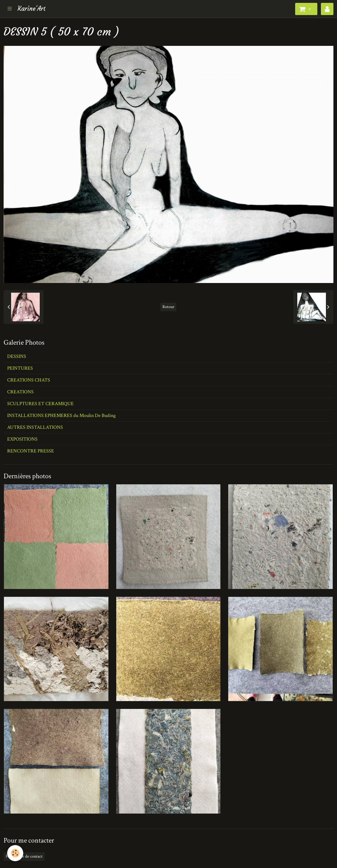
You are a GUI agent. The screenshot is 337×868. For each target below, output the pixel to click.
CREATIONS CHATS (29, 380)
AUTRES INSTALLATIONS (35, 427)
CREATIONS (20, 392)
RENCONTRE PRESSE (31, 451)
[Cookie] (15, 853)
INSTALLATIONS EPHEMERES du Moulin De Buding (61, 416)
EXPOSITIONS (22, 439)
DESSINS (17, 356)
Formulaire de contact (24, 856)
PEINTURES (20, 368)
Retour (168, 307)
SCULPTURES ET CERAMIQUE (40, 404)
